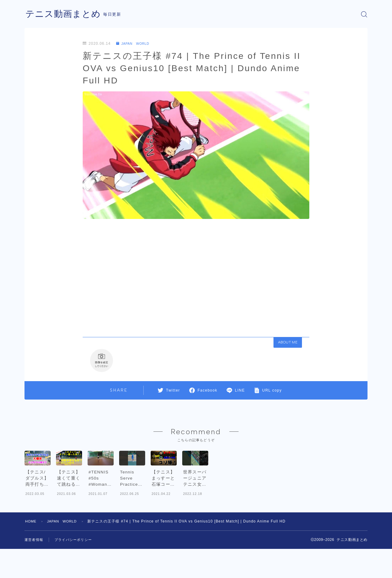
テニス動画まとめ (64, 14)
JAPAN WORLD (135, 44)
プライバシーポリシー (76, 569)
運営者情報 (35, 569)
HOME (31, 550)
